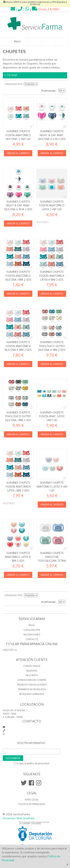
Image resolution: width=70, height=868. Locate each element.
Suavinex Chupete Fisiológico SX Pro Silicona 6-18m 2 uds (52, 346)
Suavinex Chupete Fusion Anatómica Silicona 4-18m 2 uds (18, 346)
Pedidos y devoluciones (32, 685)
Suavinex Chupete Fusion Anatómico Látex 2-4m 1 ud (52, 205)
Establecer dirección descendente (41, 84)
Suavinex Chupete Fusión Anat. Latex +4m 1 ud (52, 416)
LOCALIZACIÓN (32, 630)
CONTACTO (32, 639)
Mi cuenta (32, 675)
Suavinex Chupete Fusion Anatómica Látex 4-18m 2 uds (52, 276)
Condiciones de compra (32, 680)
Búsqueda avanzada (32, 694)
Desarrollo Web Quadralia (19, 818)
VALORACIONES (32, 635)
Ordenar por (14, 84)
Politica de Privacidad (32, 804)
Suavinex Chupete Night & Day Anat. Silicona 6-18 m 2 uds (18, 205)
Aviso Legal (32, 800)
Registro (32, 671)
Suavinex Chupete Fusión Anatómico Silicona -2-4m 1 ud (18, 135)
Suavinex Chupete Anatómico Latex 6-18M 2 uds (18, 557)
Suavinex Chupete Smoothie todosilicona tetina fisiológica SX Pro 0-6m (52, 561)
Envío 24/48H (46, 9)
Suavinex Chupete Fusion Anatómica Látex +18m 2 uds (18, 486)
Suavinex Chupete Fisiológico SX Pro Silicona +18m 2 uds (18, 416)
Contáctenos (32, 666)
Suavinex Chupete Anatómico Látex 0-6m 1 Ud (52, 486)
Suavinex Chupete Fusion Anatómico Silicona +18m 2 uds (18, 276)
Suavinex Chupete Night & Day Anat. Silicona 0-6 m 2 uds (52, 135)
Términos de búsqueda (32, 689)
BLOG (32, 625)
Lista (63, 84)
